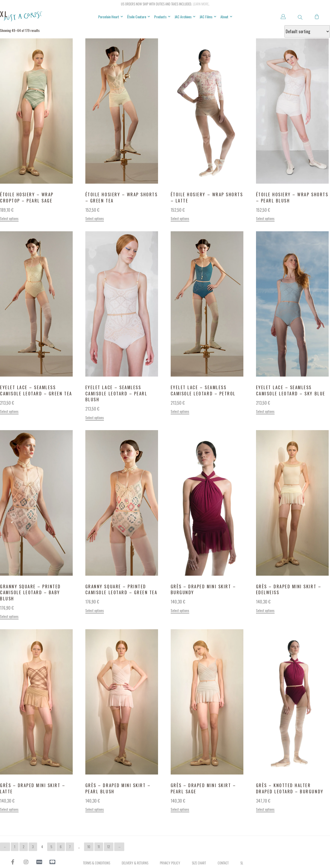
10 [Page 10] (89, 847)
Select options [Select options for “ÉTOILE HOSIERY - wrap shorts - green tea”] (95, 218)
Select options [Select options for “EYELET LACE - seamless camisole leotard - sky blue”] (265, 411)
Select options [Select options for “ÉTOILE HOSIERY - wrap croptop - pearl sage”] (9, 218)
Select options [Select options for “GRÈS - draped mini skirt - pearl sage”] (180, 809)
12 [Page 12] (109, 847)
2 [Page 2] (24, 847)
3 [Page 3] (33, 847)
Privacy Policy (170, 863)
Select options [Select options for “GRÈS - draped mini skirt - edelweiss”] (265, 610)
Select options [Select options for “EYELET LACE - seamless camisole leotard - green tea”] (9, 411)
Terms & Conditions (97, 863)
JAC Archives (185, 17)
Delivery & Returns (135, 863)
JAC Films (208, 17)
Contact (223, 863)
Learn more (201, 4)
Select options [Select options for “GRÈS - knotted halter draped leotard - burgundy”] (265, 809)
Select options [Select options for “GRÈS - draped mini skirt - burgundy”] (180, 610)
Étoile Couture (139, 17)
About (226, 17)
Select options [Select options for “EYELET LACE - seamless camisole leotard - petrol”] (180, 411)
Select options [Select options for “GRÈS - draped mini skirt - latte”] (9, 809)
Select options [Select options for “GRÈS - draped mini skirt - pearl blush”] (95, 809)
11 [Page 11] (99, 847)
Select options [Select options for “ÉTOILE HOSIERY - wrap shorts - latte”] (180, 218)
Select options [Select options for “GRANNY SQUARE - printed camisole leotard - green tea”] (95, 610)
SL (242, 863)
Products (162, 17)
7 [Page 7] (70, 847)
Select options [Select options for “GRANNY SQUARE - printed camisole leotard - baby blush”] (9, 616)
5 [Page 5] (51, 847)
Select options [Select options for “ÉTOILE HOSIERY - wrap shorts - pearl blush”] (265, 218)
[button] (300, 17)
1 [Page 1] (15, 847)
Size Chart (199, 863)
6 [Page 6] (61, 847)
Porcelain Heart (111, 17)
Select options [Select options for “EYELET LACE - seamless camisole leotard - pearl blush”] (95, 418)
